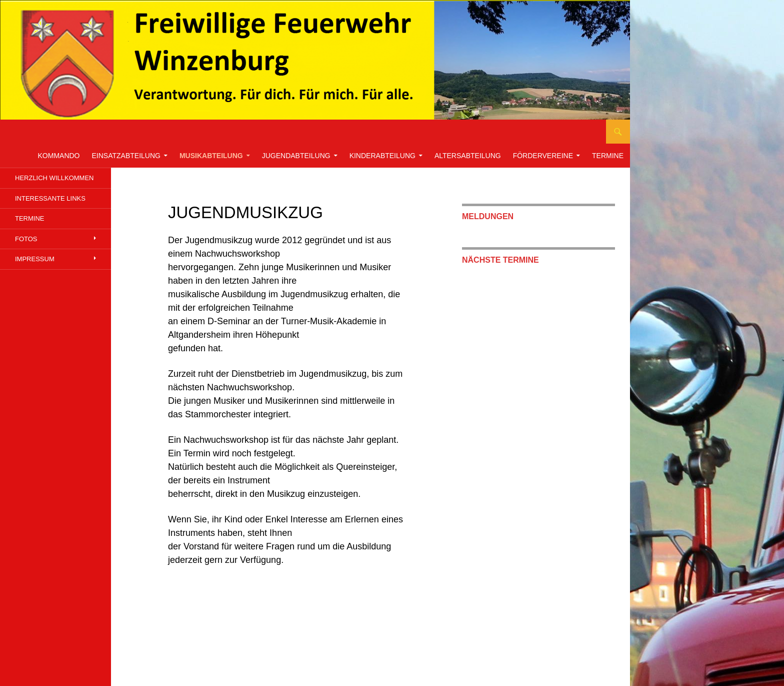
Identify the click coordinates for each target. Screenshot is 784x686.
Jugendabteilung (296, 156)
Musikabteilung (211, 156)
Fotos (26, 239)
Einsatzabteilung (126, 156)
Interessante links (50, 198)
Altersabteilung (468, 156)
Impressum (35, 259)
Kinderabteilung (382, 156)
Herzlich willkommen (54, 178)
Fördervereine (543, 156)
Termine (608, 156)
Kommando (59, 156)
